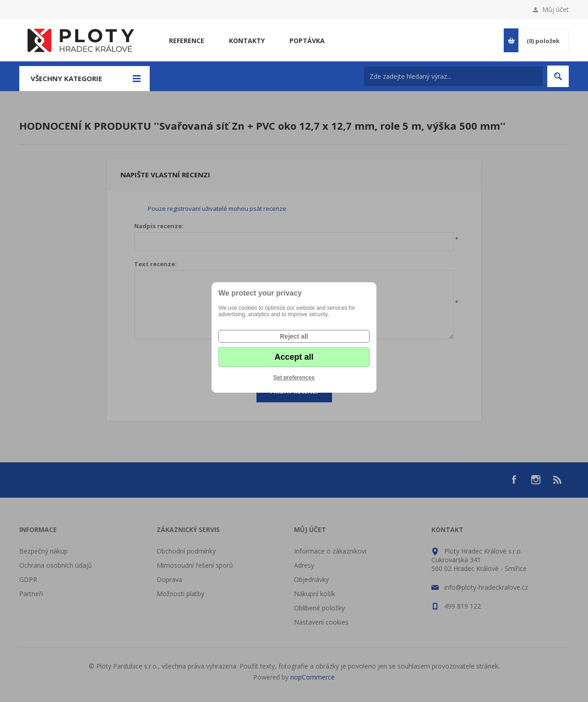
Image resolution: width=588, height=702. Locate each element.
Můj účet (555, 9)
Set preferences (294, 378)
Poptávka (307, 41)
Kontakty (247, 41)
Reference (187, 41)
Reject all (294, 336)
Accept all (294, 357)
